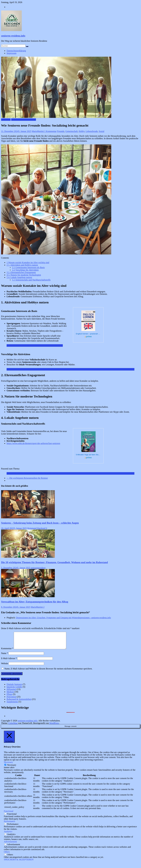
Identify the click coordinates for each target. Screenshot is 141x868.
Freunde (61, 131)
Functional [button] (9, 814)
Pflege (9, 698)
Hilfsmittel (11, 693)
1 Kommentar (50, 131)
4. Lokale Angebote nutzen (19, 277)
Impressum (11, 53)
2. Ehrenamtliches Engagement (21, 272)
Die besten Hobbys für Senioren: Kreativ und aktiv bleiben (33, 473)
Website (5, 667)
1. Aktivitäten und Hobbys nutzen (22, 265)
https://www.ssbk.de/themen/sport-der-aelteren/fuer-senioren (33, 443)
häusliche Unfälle (14, 690)
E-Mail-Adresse (9, 662)
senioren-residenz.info (13, 36)
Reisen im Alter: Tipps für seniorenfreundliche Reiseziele (32, 345)
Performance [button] (10, 825)
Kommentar (7, 652)
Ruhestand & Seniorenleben (24, 120)
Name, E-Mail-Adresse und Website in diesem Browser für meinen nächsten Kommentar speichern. (48, 672)
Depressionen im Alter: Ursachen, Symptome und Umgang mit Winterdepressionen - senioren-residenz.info (63, 618)
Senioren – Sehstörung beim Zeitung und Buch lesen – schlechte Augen (40, 523)
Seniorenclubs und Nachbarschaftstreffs (31, 280)
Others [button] (7, 855)
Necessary (12, 768)
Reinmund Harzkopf (37, 528)
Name (5, 657)
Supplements (12, 705)
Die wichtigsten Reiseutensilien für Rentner (27, 478)
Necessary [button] (8, 765)
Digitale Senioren (14, 688)
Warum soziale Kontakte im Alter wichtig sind (28, 262)
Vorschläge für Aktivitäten (25, 270)
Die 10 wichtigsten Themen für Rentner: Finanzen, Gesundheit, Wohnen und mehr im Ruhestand (54, 562)
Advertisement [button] (10, 845)
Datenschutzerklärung (16, 51)
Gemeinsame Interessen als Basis (28, 267)
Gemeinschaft (72, 131)
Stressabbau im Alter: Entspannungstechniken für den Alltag (33, 369)
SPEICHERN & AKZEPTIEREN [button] (19, 863)
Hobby (82, 131)
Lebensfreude (92, 131)
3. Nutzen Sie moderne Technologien (24, 275)
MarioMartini (38, 131)
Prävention (6, 120)
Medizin (10, 695)
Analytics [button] (8, 835)
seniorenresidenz (38, 568)
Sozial (101, 131)
